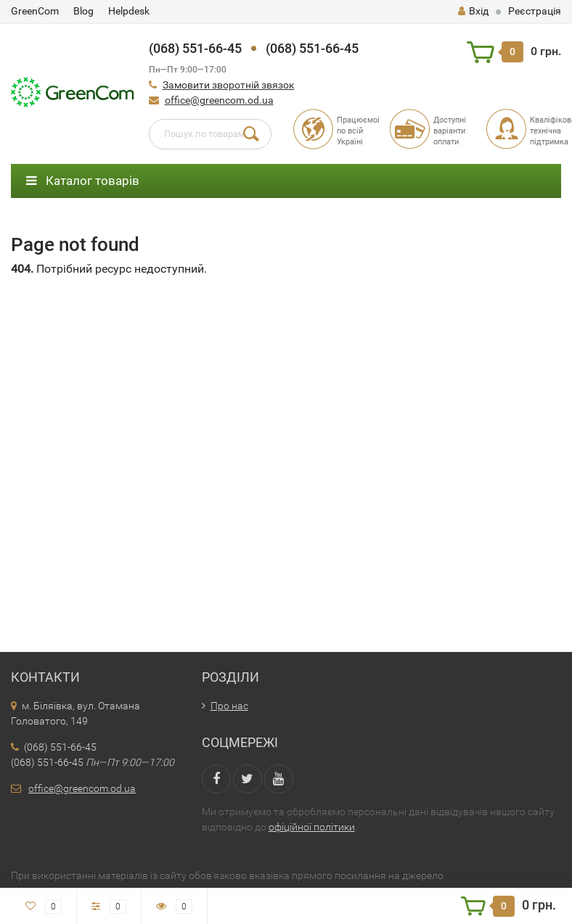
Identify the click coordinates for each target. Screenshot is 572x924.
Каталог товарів (83, 181)
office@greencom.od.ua (219, 100)
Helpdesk (129, 11)
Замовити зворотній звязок (229, 85)
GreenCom (35, 11)
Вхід (473, 11)
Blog (83, 11)
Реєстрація (535, 11)
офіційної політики (312, 827)
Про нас (229, 706)
